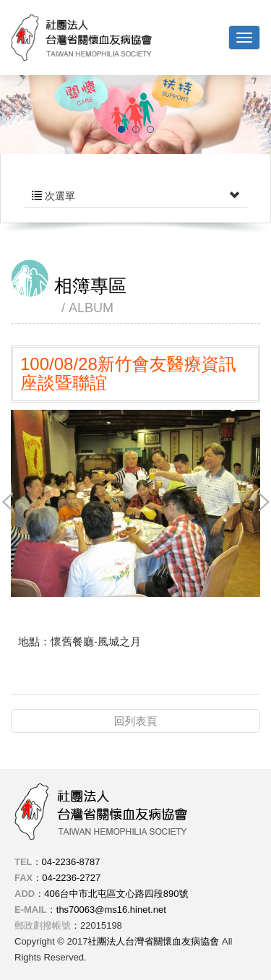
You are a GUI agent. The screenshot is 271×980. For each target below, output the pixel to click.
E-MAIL (31, 910)
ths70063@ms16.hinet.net (111, 910)
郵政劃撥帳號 (43, 925)
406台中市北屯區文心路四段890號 (116, 894)
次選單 (135, 196)
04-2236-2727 (71, 878)
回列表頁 (136, 721)
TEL (23, 862)
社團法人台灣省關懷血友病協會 (81, 38)
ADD (25, 894)
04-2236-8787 (71, 862)
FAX (23, 878)
